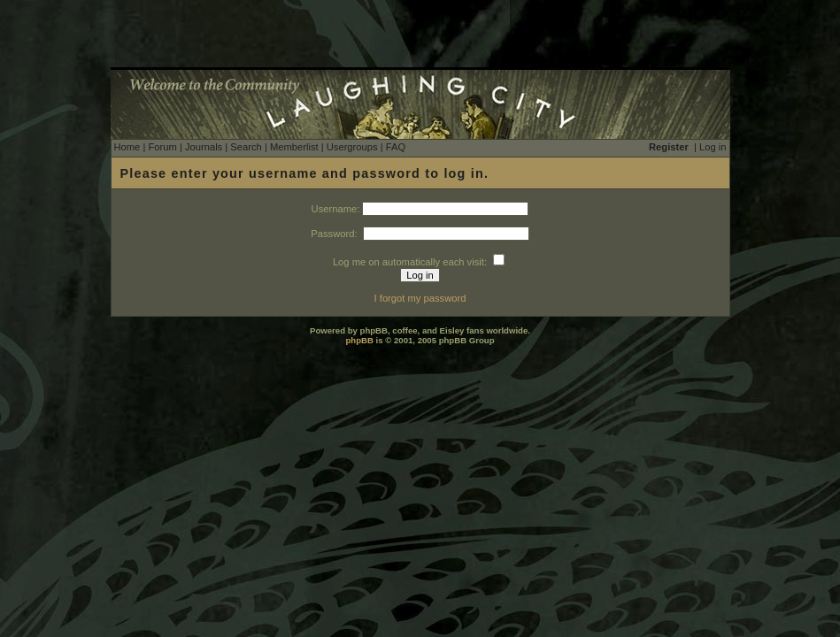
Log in (713, 147)
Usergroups (352, 147)
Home (127, 147)
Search (246, 147)
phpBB (359, 340)
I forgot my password (420, 298)
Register (669, 147)
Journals (204, 147)
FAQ (396, 147)
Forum (162, 147)
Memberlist (294, 147)
